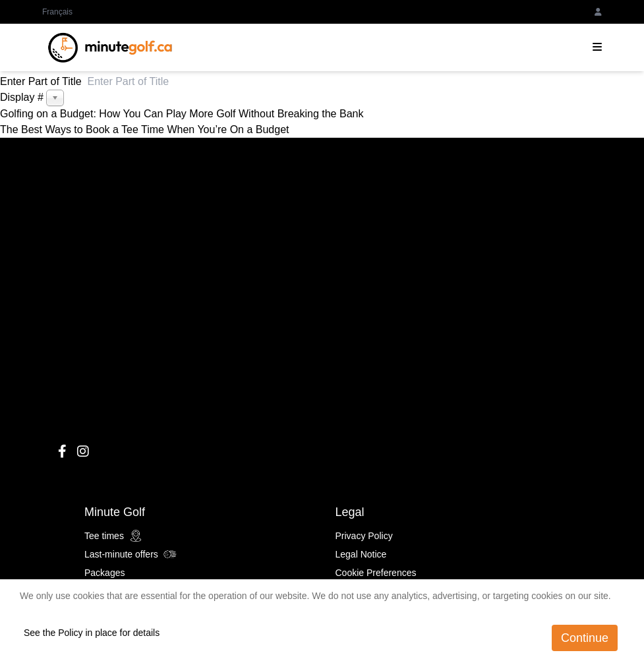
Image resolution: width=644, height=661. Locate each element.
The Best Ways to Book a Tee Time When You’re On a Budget (144, 129)
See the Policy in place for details (92, 633)
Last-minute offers (131, 554)
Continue (585, 638)
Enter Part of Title (44, 81)
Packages (104, 573)
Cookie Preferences (376, 573)
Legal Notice (361, 554)
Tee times (113, 536)
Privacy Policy (364, 536)
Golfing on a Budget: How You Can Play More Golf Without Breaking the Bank (182, 114)
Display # (23, 97)
